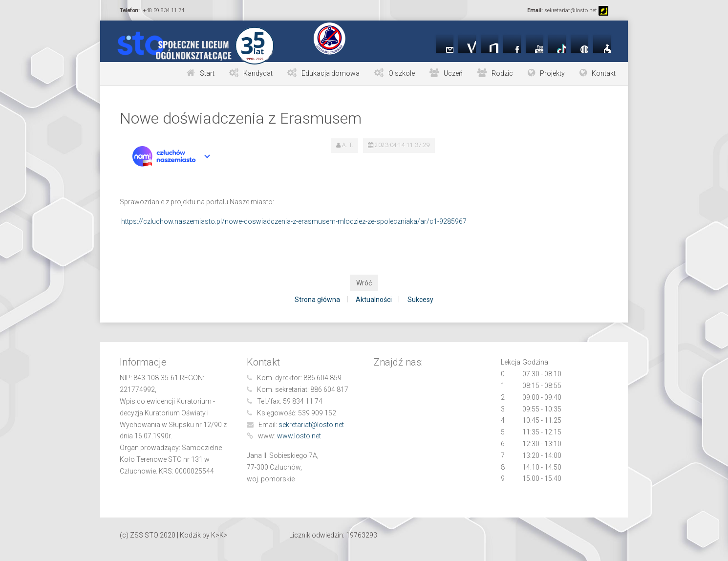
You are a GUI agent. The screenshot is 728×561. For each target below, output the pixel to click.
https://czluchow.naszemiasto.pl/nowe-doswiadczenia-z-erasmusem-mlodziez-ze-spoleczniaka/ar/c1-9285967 (294, 221)
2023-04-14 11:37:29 (402, 145)
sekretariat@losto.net (311, 425)
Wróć (364, 283)
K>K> (219, 535)
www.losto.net (299, 436)
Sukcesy (420, 300)
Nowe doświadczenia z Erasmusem (241, 118)
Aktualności (374, 300)
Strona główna (317, 300)
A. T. (348, 145)
